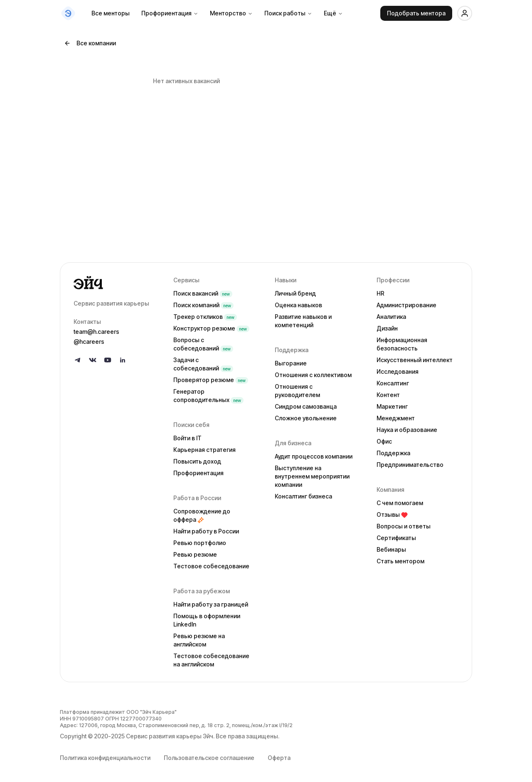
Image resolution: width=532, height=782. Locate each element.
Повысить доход (197, 461)
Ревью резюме (195, 554)
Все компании (90, 43)
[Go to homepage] (117, 283)
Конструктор (211, 328)
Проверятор (211, 380)
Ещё (333, 13)
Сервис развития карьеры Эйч (170, 736)
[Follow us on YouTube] (108, 360)
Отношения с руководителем (297, 391)
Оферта (279, 758)
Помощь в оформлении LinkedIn (207, 620)
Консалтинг (393, 383)
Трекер (205, 317)
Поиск (203, 293)
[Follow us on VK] (93, 360)
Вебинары (391, 549)
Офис (384, 441)
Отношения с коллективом (313, 375)
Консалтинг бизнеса (303, 496)
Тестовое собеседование (211, 566)
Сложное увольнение (306, 418)
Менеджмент (396, 418)
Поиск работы (288, 13)
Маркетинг (392, 406)
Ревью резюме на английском (199, 640)
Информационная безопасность (402, 344)
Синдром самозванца (306, 406)
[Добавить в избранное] (459, 69)
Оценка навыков (298, 305)
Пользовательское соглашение (209, 758)
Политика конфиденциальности (105, 758)
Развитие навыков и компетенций (303, 321)
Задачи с (203, 364)
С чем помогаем (400, 503)
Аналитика (391, 317)
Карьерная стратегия (204, 450)
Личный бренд (295, 293)
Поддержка (393, 453)
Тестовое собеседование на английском (211, 660)
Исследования (398, 371)
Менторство (231, 13)
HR (381, 293)
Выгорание (291, 363)
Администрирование (406, 305)
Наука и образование (407, 430)
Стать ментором (400, 561)
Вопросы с (203, 344)
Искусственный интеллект (415, 360)
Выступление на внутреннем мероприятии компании (312, 476)
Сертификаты (396, 538)
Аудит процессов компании (314, 456)
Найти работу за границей (211, 604)
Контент (388, 395)
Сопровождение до (202, 515)
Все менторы (111, 13)
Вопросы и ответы (404, 526)
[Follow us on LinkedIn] (123, 360)
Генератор (208, 396)
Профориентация (170, 13)
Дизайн (387, 328)
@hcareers (89, 342)
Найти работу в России (206, 531)
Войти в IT (187, 438)
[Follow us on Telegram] (78, 360)
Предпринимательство (410, 465)
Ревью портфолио (200, 543)
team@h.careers (96, 332)
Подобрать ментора (416, 13)
